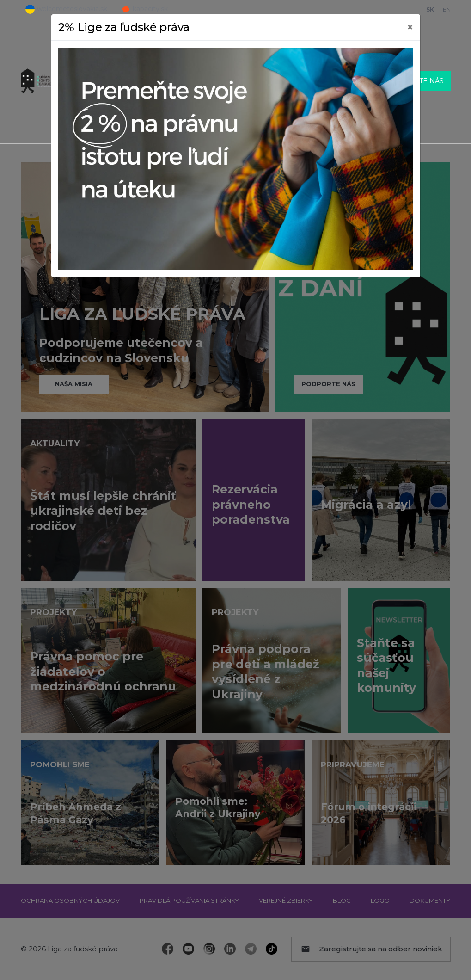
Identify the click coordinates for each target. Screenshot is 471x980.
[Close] (410, 27)
